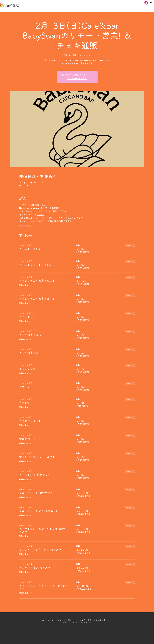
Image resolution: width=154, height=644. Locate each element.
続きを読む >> (26, 226)
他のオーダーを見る (77, 78)
